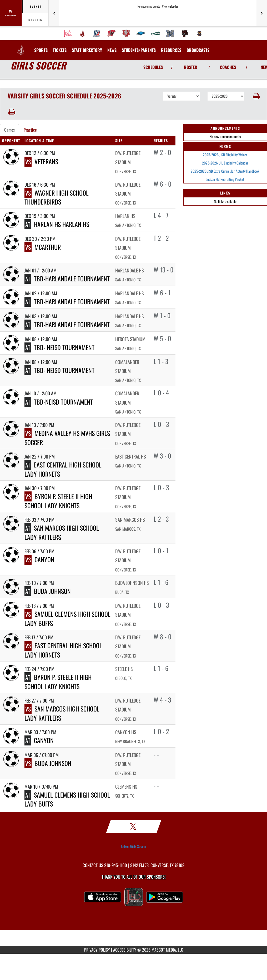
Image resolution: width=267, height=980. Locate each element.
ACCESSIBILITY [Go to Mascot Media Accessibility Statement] (125, 950)
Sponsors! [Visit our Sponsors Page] (156, 877)
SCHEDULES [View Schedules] (153, 67)
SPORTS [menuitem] (41, 50)
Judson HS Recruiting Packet (225, 179)
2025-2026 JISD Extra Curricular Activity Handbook (225, 171)
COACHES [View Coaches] (228, 67)
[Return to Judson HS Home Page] (21, 47)
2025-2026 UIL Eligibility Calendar (225, 163)
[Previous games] (54, 13)
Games (9, 130)
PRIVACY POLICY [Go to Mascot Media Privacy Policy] (97, 950)
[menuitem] (68, 33)
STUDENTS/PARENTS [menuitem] (139, 50)
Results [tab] (35, 20)
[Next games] (262, 13)
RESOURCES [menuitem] (171, 50)
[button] (256, 96)
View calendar (170, 6)
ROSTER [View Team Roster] (191, 67)
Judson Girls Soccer (134, 846)
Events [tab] (36, 7)
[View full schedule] (11, 13)
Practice (30, 130)
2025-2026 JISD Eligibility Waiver (225, 155)
